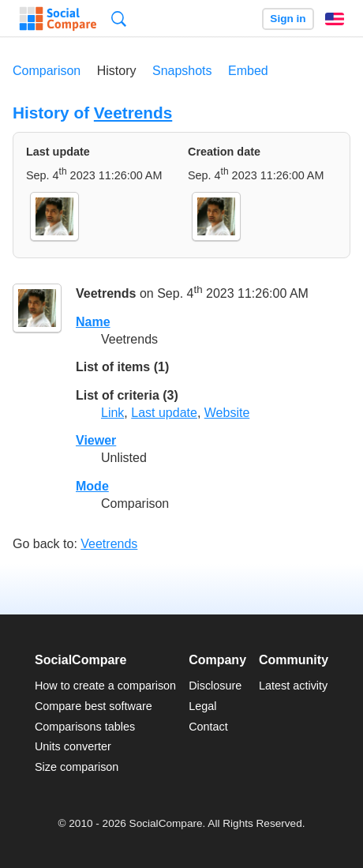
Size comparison (77, 767)
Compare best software (94, 706)
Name (93, 322)
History (117, 71)
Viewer (96, 440)
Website (227, 413)
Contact (208, 727)
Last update (164, 413)
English (335, 19)
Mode (92, 486)
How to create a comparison (105, 686)
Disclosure (215, 686)
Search (119, 19)
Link (112, 413)
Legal (202, 706)
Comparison (47, 71)
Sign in (288, 19)
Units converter (73, 746)
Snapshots (182, 71)
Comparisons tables (85, 727)
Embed (248, 71)
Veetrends (133, 113)
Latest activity (293, 686)
